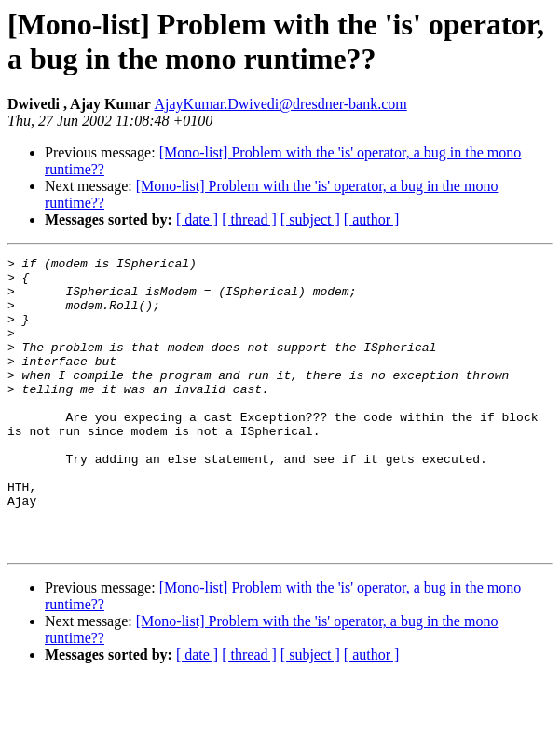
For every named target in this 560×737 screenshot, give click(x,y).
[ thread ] (249, 219)
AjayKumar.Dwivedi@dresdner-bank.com (280, 104)
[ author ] (372, 219)
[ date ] (197, 219)
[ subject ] (310, 219)
